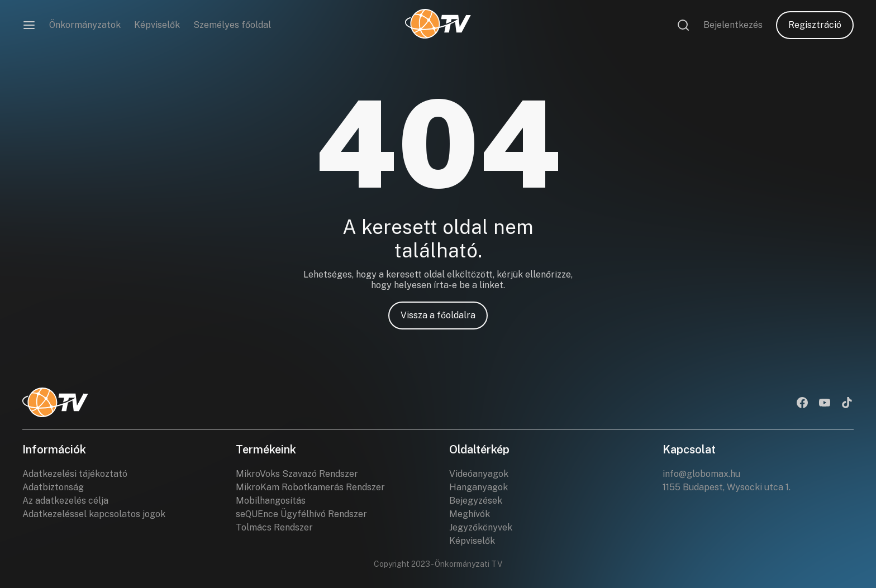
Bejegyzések (476, 501)
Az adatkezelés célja (65, 501)
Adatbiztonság (53, 487)
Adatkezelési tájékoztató (75, 474)
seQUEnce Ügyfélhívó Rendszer (301, 514)
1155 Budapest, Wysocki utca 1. (727, 487)
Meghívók (470, 514)
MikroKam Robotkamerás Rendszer (310, 487)
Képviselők (157, 25)
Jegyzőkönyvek (481, 527)
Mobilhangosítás (271, 501)
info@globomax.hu (701, 474)
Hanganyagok (479, 487)
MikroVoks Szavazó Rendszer (297, 474)
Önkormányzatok (85, 25)
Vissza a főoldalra (438, 315)
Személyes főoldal (232, 25)
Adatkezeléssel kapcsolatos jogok (94, 514)
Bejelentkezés (733, 25)
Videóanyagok (479, 474)
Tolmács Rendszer (274, 527)
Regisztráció (815, 25)
